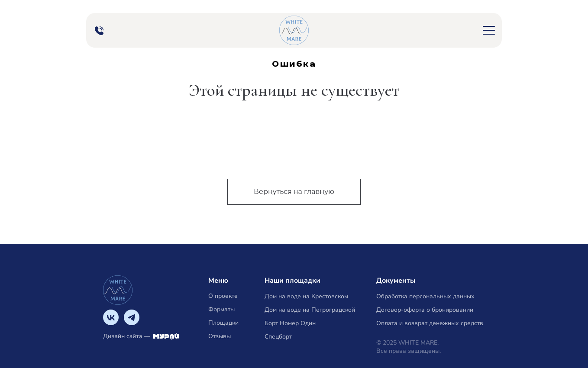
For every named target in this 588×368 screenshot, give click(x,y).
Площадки (223, 323)
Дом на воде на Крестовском (306, 296)
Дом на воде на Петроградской (310, 310)
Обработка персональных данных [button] (425, 296)
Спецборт (278, 337)
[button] (489, 30)
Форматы (221, 309)
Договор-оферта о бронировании (425, 310)
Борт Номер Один (290, 323)
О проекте (223, 296)
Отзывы (220, 336)
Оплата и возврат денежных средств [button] (430, 323)
